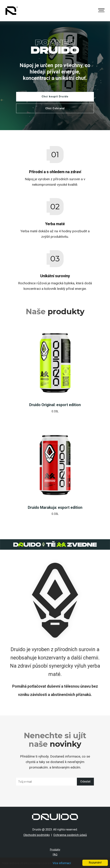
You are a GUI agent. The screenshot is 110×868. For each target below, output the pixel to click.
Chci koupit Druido (55, 97)
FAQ (55, 855)
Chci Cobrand (55, 108)
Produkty (55, 850)
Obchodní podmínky (37, 835)
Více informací (62, 863)
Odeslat (85, 781)
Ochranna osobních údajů (70, 835)
